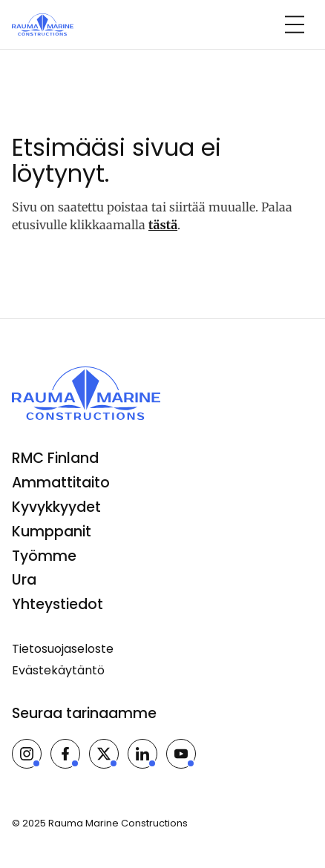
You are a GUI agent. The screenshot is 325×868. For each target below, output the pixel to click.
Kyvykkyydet (56, 507)
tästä (163, 225)
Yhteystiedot (58, 604)
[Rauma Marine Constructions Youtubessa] (181, 754)
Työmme (44, 556)
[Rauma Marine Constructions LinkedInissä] (142, 754)
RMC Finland (55, 458)
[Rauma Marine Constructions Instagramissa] (27, 754)
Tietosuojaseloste (63, 649)
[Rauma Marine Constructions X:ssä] (104, 754)
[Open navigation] (295, 24)
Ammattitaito (61, 483)
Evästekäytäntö (58, 670)
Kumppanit (52, 532)
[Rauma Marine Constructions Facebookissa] (65, 754)
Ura (24, 580)
